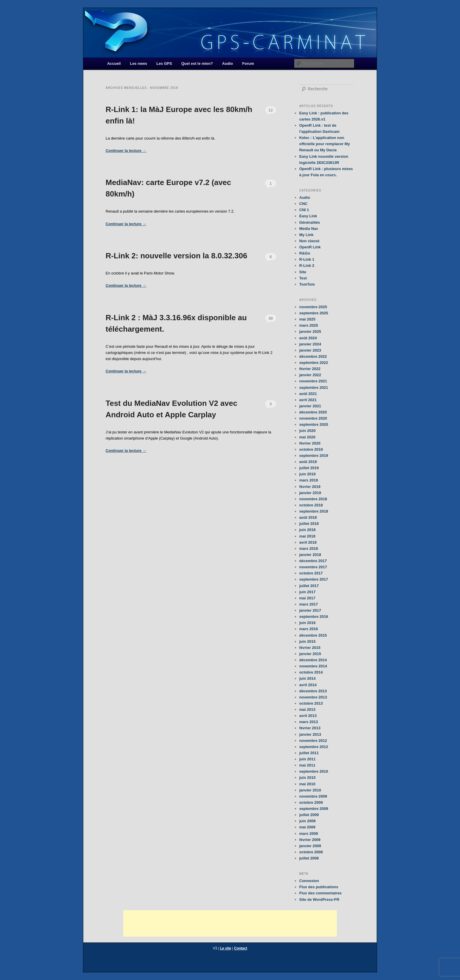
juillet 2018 (309, 524)
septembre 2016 (314, 617)
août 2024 (308, 338)
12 (270, 110)
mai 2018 (307, 536)
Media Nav (309, 229)
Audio (228, 63)
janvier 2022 (310, 375)
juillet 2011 (309, 753)
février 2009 (310, 840)
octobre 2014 (311, 672)
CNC (303, 204)
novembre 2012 (313, 741)
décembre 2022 (313, 356)
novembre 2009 (313, 796)
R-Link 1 (307, 259)
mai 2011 (307, 765)
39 (270, 318)
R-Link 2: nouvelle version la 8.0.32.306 (176, 256)
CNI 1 (304, 210)
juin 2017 (307, 592)
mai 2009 (307, 827)
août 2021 (308, 394)
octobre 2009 (311, 802)
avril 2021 (308, 400)
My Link (306, 235)
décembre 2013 (313, 691)
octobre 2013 (311, 703)
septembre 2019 (314, 456)
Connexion (309, 881)
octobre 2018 (311, 505)
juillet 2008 (309, 858)
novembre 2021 (313, 381)
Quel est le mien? (197, 63)
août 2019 (308, 462)
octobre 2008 (311, 852)
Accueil (114, 63)
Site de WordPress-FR (319, 900)
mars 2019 (309, 480)
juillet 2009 (309, 815)
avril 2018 (308, 542)
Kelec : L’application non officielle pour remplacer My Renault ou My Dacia (325, 144)
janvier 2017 (310, 610)
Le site (226, 948)
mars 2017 (309, 604)
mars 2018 (309, 549)
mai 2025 (307, 319)
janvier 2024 (310, 344)
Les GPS (164, 63)
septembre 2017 (314, 579)
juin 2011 (307, 759)
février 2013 (310, 728)
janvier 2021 (310, 406)
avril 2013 (308, 716)
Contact (241, 948)
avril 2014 (308, 685)
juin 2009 (307, 821)
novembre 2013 (313, 697)
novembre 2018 (313, 499)
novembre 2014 (313, 666)
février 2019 (310, 487)
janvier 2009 (310, 846)
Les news (139, 63)
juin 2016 (307, 623)
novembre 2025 (313, 307)
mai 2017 (307, 598)
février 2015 (310, 648)
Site (303, 272)
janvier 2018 (310, 555)
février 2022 (310, 369)
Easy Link (308, 216)
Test (303, 278)
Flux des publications (319, 887)
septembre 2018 (314, 511)
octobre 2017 (311, 573)
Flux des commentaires (321, 893)
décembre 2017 (313, 561)
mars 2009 (309, 834)
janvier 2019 (310, 493)
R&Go (305, 253)
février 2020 (310, 443)
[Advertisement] (230, 923)
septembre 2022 (314, 363)
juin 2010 (307, 778)
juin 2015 (307, 641)
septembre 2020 (314, 424)
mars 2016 (309, 629)
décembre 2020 (313, 412)
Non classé (309, 241)
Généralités (310, 222)
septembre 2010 (314, 771)
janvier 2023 (310, 350)
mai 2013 (307, 709)
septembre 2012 (314, 747)
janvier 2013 (310, 734)
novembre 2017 (313, 567)
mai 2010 (307, 784)
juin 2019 (307, 474)
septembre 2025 (314, 313)
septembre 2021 (314, 388)
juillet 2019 (309, 468)
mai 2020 (307, 437)
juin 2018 (307, 530)
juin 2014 (307, 678)
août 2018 (308, 517)
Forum (248, 63)
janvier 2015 (310, 654)
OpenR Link (310, 247)
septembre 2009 (314, 809)
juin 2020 (307, 431)
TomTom (307, 284)
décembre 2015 (313, 635)
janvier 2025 (310, 332)
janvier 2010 (310, 790)
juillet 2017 (309, 586)
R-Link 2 (307, 266)
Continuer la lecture (126, 151)
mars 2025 (309, 325)
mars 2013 (309, 722)
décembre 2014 (313, 660)
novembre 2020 (313, 418)
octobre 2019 (311, 449)
